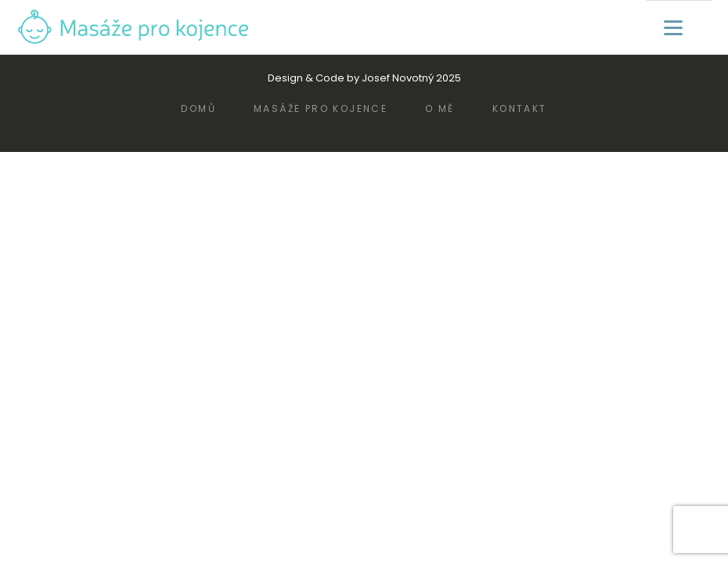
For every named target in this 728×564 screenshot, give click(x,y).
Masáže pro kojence (321, 108)
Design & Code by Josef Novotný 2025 (364, 78)
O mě (440, 108)
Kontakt (520, 108)
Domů (198, 108)
